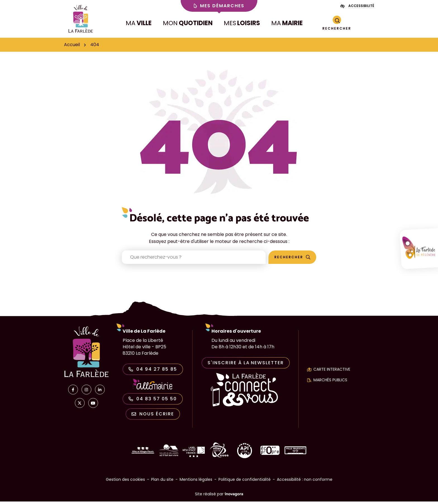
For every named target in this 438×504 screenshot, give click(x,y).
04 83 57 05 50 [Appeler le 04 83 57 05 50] (153, 401)
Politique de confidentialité (245, 482)
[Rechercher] (337, 25)
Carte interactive (332, 372)
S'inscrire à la (246, 365)
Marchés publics (330, 382)
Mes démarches (219, 6)
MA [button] (139, 24)
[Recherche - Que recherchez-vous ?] (194, 260)
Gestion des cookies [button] (125, 482)
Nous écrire (153, 416)
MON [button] (188, 24)
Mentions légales (196, 482)
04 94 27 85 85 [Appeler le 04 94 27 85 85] (153, 372)
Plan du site (162, 482)
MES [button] (242, 24)
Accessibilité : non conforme (305, 482)
